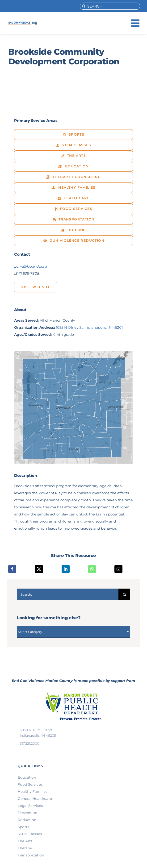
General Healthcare (35, 799)
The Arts (25, 841)
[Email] (118, 569)
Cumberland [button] (115, 407)
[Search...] (68, 594)
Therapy (25, 848)
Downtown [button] (64, 407)
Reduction (27, 820)
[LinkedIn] (66, 569)
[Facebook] (12, 569)
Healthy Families (33, 791)
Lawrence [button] (104, 382)
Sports (23, 827)
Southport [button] (75, 449)
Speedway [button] (36, 405)
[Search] (84, 6)
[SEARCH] (110, 6)
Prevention (27, 813)
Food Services (30, 784)
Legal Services (30, 806)
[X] (39, 569)
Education (27, 777)
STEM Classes (30, 834)
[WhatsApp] (92, 569)
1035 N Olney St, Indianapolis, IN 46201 (89, 327)
